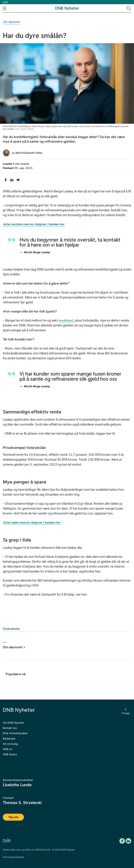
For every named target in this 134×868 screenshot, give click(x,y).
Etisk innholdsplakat (15, 733)
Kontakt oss (10, 728)
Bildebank (9, 739)
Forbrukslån (12, 629)
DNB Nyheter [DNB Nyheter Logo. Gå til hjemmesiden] (67, 8)
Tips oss (13, 817)
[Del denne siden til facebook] (6, 180)
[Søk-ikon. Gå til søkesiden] (129, 8)
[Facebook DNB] (122, 841)
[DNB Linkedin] (128, 841)
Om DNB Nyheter (13, 723)
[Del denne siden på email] (18, 180)
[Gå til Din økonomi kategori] (12, 22)
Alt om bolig (10, 744)
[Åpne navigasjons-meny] (5, 8)
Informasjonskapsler (13, 857)
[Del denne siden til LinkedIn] (12, 180)
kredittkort (66, 320)
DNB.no (8, 749)
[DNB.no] (7, 840)
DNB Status (10, 754)
